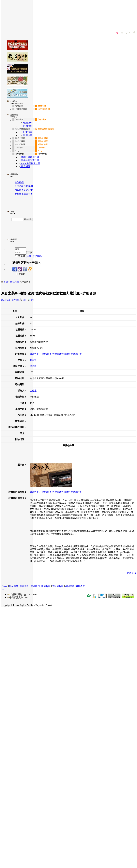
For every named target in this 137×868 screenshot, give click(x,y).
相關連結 (70, 586)
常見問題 (25, 167)
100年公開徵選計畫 (30, 163)
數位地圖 (15, 282)
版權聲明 (46, 586)
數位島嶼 (19, 182)
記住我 (19, 274)
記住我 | (19, 256)
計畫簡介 (24, 586)
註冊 (29, 256)
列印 (25, 300)
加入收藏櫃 (6, 300)
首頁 (6, 282)
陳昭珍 (33, 366)
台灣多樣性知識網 (24, 186)
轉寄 (32, 300)
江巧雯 (33, 391)
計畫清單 (28, 132)
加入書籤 (15, 300)
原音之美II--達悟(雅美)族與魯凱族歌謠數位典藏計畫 (56, 354)
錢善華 (33, 360)
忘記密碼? (38, 256)
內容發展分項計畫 (24, 190)
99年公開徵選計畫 (30, 160)
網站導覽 (14, 586)
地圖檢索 (27, 135)
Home (5, 586)
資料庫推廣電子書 (24, 194)
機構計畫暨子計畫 (30, 157)
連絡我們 (35, 586)
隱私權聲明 (58, 586)
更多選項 (131, 573)
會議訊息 (28, 123)
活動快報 (27, 126)
